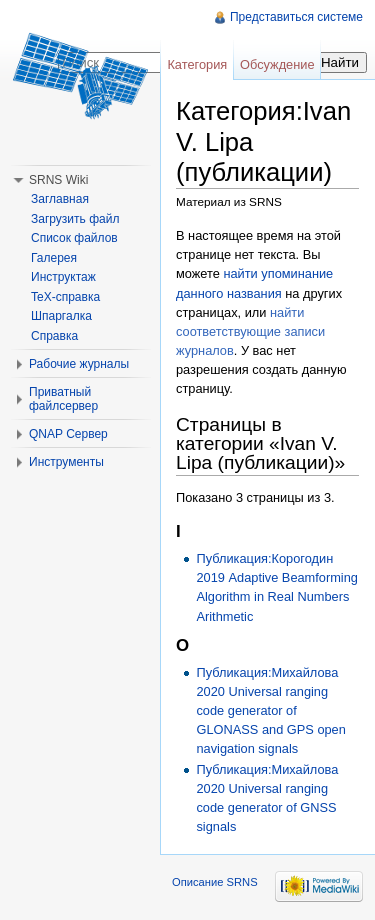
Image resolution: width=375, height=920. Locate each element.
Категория (197, 64)
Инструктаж (63, 277)
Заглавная (60, 199)
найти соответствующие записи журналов (250, 331)
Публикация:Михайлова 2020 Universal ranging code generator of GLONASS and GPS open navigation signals (270, 711)
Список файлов (74, 238)
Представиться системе (296, 17)
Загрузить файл (75, 219)
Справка (54, 336)
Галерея (54, 258)
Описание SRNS (215, 882)
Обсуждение (277, 64)
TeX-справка (65, 297)
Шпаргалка (61, 316)
